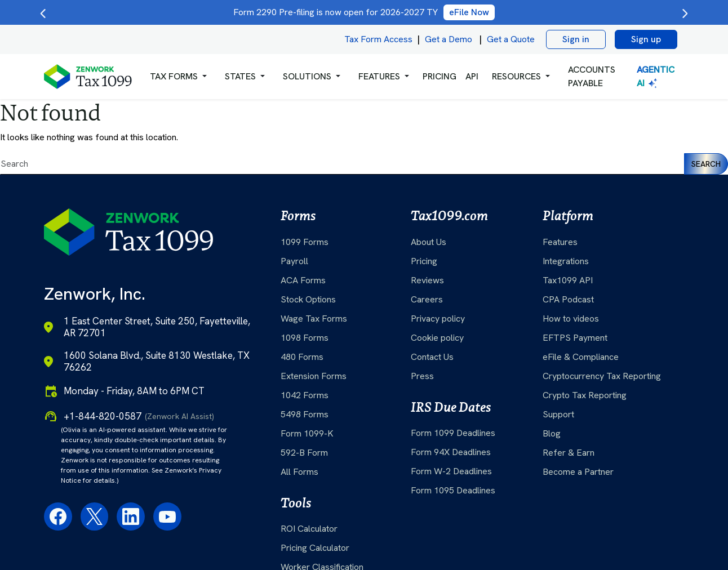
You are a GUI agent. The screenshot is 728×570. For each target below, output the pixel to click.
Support (558, 414)
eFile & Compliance (581, 357)
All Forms (299, 472)
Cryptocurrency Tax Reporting (602, 376)
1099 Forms (305, 242)
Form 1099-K (307, 433)
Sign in (576, 39)
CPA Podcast (568, 299)
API (472, 76)
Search (706, 164)
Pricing (424, 261)
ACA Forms (303, 280)
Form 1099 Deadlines (453, 433)
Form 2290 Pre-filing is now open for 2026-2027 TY (364, 12)
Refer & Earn (569, 453)
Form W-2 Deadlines (451, 471)
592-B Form (304, 453)
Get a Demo (449, 39)
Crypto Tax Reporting (585, 395)
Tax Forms (174, 76)
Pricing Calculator (315, 548)
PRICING (440, 76)
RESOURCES (516, 76)
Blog (552, 433)
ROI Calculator (309, 529)
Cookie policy (437, 338)
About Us (429, 242)
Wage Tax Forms (314, 319)
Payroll (294, 261)
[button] (178, 77)
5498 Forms (305, 414)
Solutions (307, 76)
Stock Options (308, 299)
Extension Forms (314, 376)
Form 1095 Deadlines (453, 490)
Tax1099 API (568, 280)
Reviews (427, 280)
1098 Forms (305, 338)
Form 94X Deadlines (451, 452)
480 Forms (302, 357)
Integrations (566, 261)
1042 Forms (305, 395)
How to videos (571, 319)
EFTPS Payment (575, 338)
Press (422, 376)
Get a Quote (511, 39)
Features (560, 242)
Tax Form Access (378, 39)
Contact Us (432, 357)
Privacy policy (438, 319)
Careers (427, 299)
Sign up (646, 39)
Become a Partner (578, 472)
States (240, 76)
